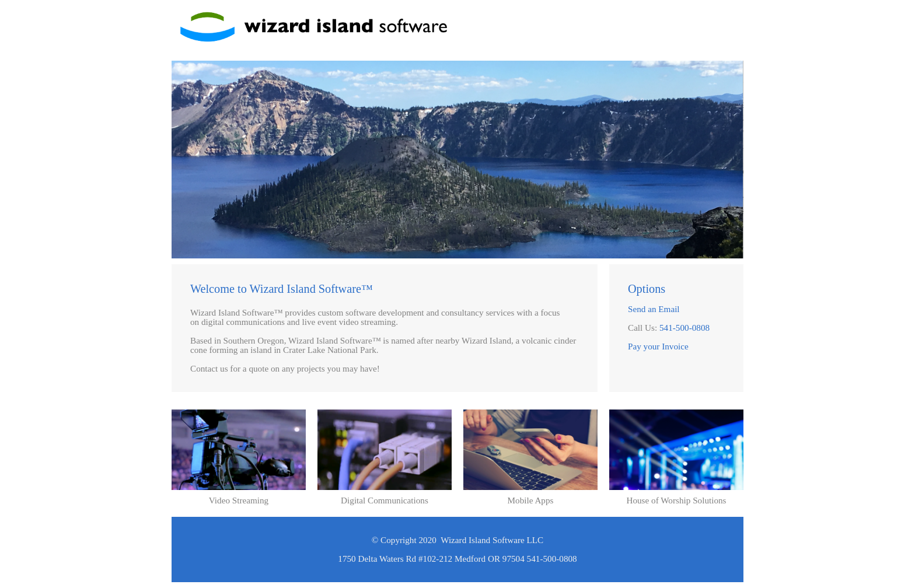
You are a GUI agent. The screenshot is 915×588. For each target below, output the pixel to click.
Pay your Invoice (658, 346)
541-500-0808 (684, 328)
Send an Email (654, 309)
